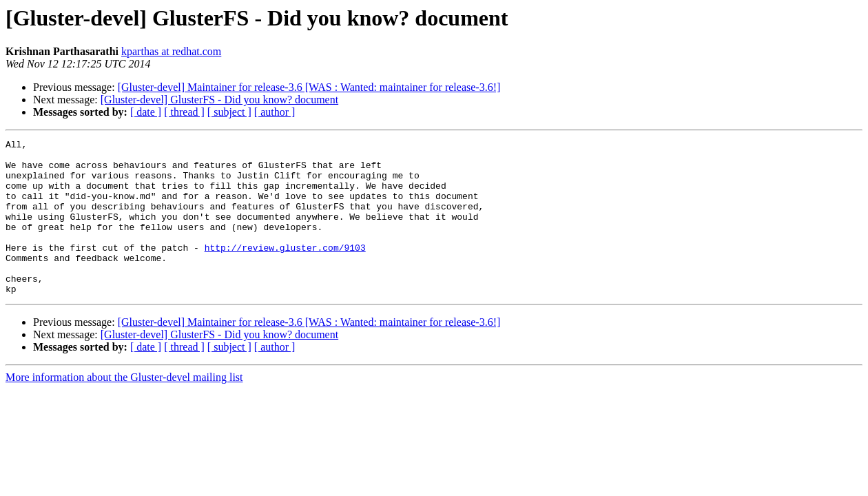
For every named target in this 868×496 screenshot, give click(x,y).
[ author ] (275, 112)
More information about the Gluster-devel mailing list (124, 408)
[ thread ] (184, 112)
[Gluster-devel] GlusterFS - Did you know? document (219, 100)
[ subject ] (229, 112)
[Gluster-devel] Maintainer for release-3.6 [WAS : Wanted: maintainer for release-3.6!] (309, 87)
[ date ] (146, 112)
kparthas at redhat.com (171, 51)
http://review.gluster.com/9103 (285, 270)
